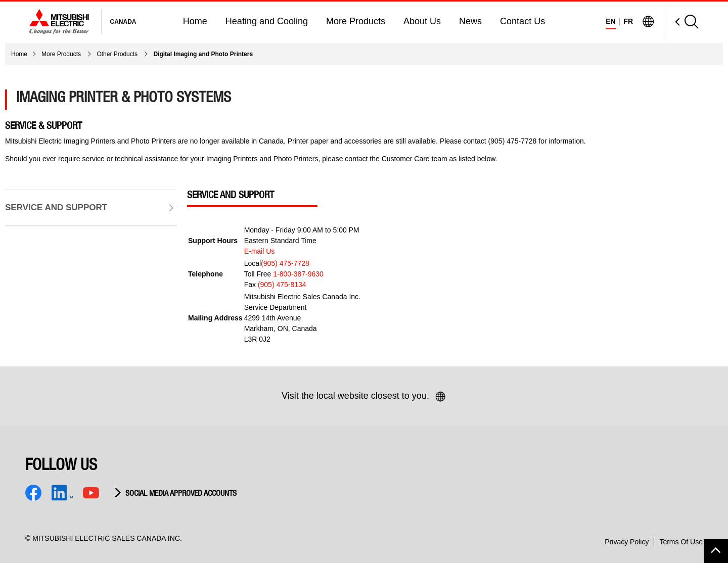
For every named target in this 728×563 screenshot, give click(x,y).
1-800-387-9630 (298, 274)
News (470, 21)
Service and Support (46, 200)
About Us (422, 21)
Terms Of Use (681, 542)
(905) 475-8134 (282, 285)
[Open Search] (682, 21)
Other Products (118, 54)
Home (195, 21)
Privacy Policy (627, 542)
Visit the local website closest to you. (364, 397)
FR (628, 21)
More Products (356, 21)
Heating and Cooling (267, 21)
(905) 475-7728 (285, 263)
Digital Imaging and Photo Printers (203, 54)
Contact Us (522, 21)
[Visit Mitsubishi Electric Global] (648, 22)
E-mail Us (260, 251)
